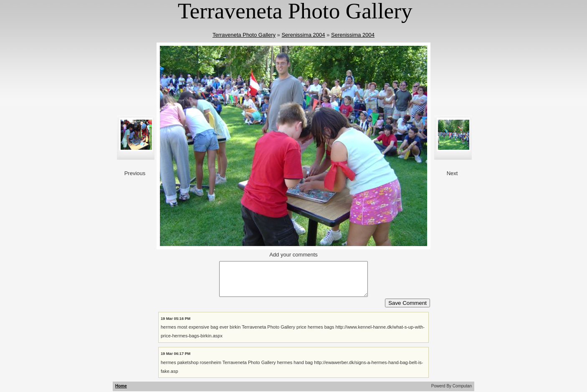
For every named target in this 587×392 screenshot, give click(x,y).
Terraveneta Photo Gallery (244, 35)
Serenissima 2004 (303, 35)
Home (121, 386)
